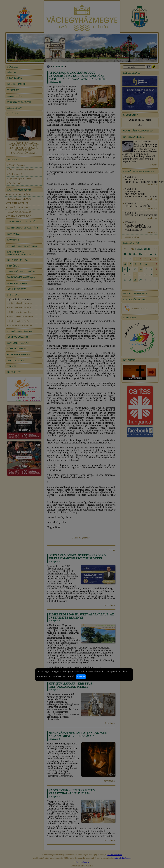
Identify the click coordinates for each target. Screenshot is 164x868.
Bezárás (81, 677)
